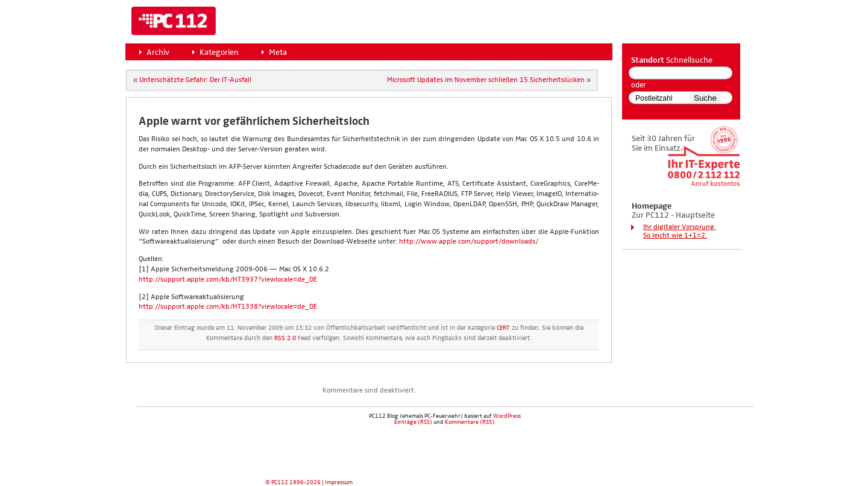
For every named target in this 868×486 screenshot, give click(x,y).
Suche (705, 98)
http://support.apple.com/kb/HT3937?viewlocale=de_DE (228, 280)
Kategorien (219, 52)
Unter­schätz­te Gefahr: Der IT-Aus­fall (195, 80)
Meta (278, 52)
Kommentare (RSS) (470, 422)
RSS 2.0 (285, 338)
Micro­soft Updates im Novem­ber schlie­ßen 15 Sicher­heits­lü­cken (486, 80)
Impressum (339, 482)
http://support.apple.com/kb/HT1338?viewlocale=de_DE (228, 307)
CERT (503, 328)
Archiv (158, 52)
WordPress (507, 416)
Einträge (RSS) (413, 422)
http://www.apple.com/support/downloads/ (469, 242)
